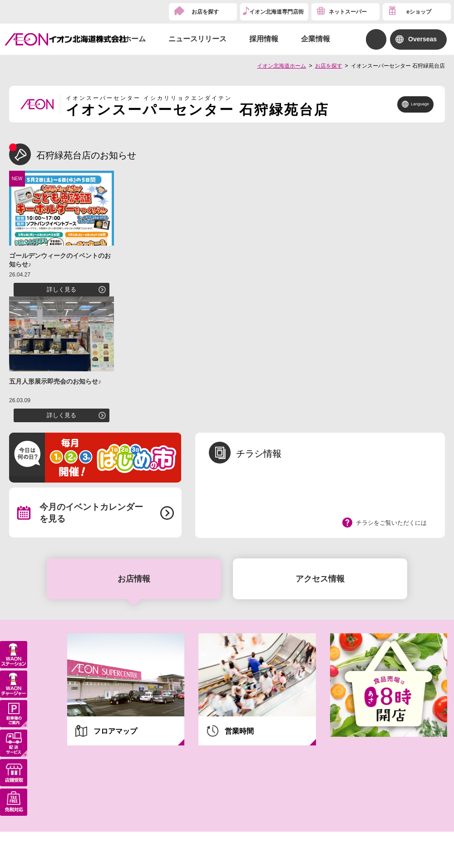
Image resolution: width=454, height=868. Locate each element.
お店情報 (134, 579)
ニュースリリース (197, 39)
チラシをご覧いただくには (391, 523)
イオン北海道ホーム (281, 66)
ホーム (135, 39)
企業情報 (316, 39)
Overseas (422, 39)
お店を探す (205, 12)
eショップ (419, 12)
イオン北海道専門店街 (276, 12)
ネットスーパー (348, 12)
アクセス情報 (320, 579)
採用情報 (264, 39)
